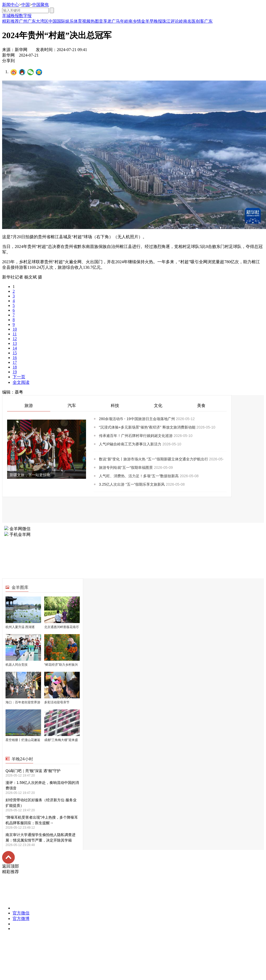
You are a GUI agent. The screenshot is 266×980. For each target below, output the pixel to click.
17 (15, 362)
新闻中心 (11, 5)
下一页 (19, 377)
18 (15, 367)
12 (15, 339)
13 (15, 343)
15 (15, 353)
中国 (26, 5)
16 (15, 358)
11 (15, 334)
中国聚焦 (41, 5)
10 (15, 329)
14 (15, 348)
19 (15, 372)
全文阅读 (21, 382)
